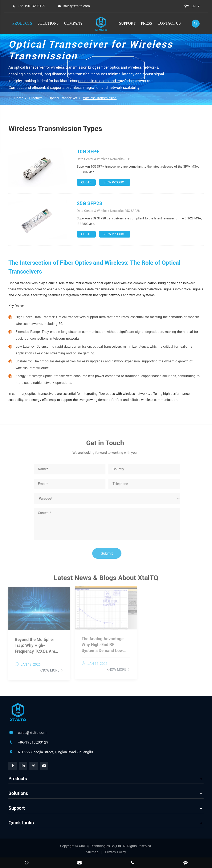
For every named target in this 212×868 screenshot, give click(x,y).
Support (127, 23)
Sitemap (92, 852)
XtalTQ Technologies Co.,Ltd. (101, 846)
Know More (52, 668)
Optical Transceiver (63, 98)
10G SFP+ (88, 152)
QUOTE (86, 182)
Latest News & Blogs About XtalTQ (106, 579)
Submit (108, 553)
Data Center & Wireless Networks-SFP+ (104, 159)
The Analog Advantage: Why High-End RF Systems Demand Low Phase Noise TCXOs (103, 643)
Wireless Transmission (100, 98)
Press (146, 23)
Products (22, 23)
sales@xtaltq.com (77, 6)
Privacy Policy (116, 852)
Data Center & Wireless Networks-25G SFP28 (108, 211)
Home (19, 98)
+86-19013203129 (32, 6)
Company (73, 23)
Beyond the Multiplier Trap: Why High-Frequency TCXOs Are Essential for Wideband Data (36, 644)
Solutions (48, 23)
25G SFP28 (89, 203)
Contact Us (169, 23)
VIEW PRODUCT (115, 182)
